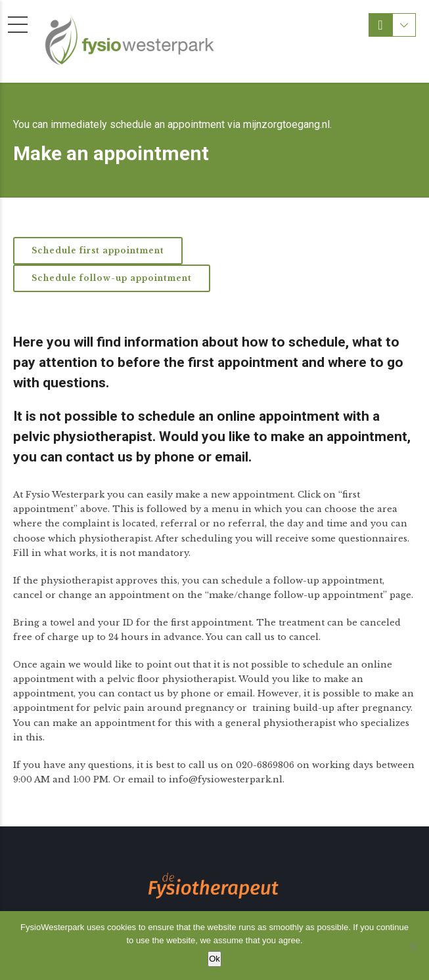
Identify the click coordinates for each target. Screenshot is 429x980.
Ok (214, 959)
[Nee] (413, 946)
